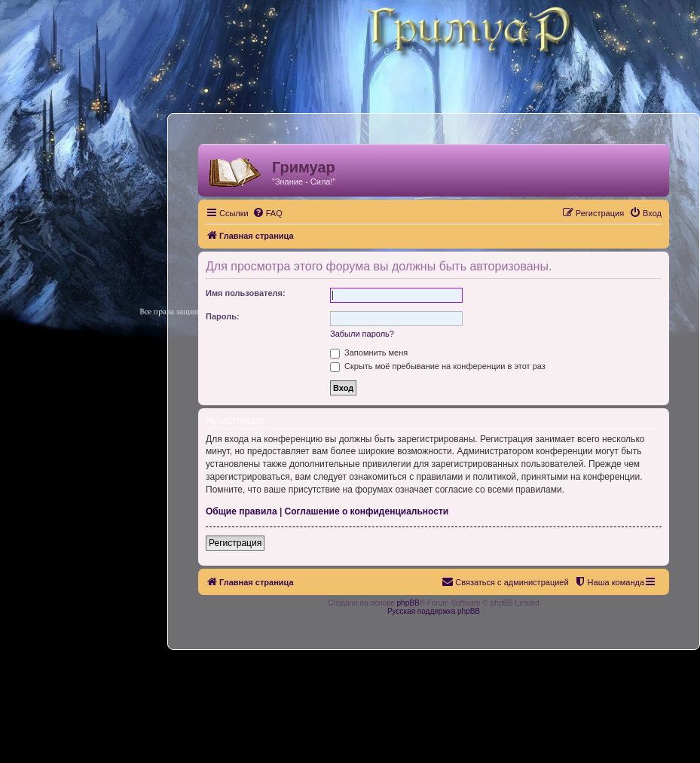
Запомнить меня (369, 353)
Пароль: (223, 316)
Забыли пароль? (362, 334)
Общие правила (241, 511)
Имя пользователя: (246, 293)
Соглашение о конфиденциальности (367, 511)
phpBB (408, 603)
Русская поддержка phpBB (434, 611)
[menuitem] (267, 213)
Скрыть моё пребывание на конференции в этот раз (438, 366)
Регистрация (235, 543)
